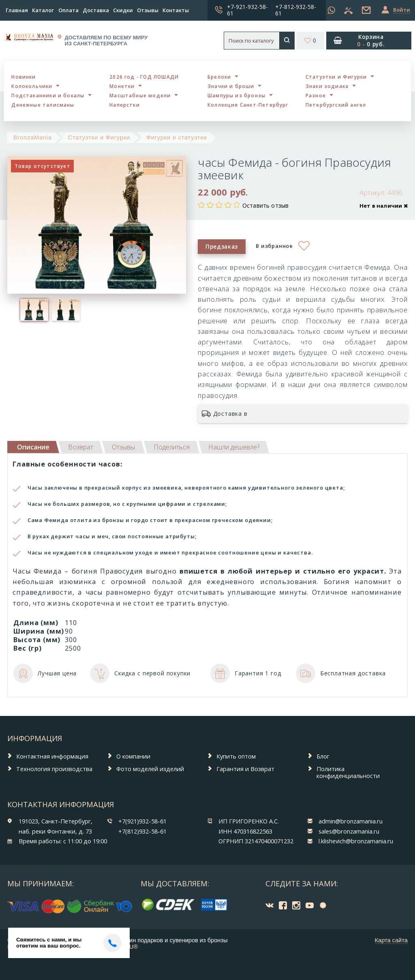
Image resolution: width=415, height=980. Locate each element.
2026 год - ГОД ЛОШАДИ (144, 77)
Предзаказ (222, 246)
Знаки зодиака (327, 86)
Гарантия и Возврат (245, 769)
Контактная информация (52, 756)
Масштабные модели (140, 95)
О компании (133, 756)
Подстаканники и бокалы (48, 95)
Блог (323, 756)
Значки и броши (231, 86)
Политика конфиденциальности (348, 772)
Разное (316, 95)
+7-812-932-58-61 (296, 10)
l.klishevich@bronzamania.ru (356, 841)
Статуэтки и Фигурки (336, 77)
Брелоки (219, 77)
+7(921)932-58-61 (142, 821)
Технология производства (54, 769)
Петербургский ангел (336, 105)
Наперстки (125, 105)
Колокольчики (32, 86)
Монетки (122, 86)
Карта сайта (391, 940)
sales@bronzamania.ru (349, 831)
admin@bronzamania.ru (351, 821)
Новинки (24, 77)
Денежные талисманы (43, 105)
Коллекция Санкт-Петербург (248, 105)
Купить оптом (236, 756)
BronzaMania (33, 138)
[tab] (81, 447)
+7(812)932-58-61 (142, 831)
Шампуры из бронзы (236, 95)
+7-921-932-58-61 (247, 10)
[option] (34, 310)
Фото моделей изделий (150, 769)
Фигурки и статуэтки (177, 138)
